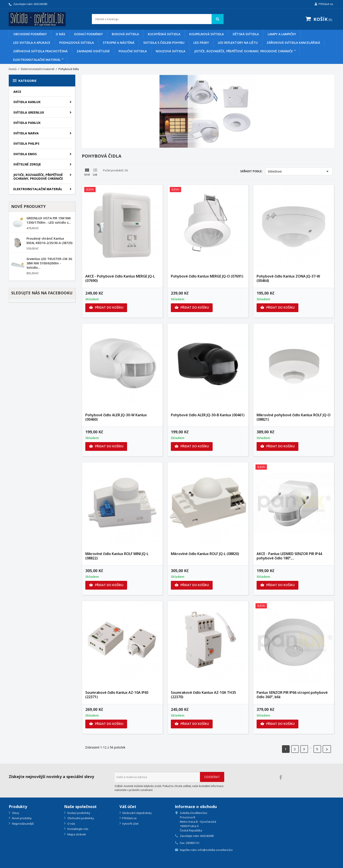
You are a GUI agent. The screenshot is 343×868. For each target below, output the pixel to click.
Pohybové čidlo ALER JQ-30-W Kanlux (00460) (116, 417)
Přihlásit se (129, 818)
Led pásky (201, 43)
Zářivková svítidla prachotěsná (40, 51)
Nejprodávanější (23, 824)
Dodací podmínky (88, 34)
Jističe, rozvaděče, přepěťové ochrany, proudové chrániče (244, 51)
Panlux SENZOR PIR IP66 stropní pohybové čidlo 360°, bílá (292, 695)
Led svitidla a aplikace (32, 43)
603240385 (41, 4)
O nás (60, 34)
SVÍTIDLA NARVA (26, 133)
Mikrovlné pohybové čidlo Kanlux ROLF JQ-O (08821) (294, 417)
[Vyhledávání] (158, 19)
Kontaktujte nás (78, 829)
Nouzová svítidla (171, 51)
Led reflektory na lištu (238, 43)
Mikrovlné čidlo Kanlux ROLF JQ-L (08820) (205, 554)
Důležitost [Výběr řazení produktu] (299, 171)
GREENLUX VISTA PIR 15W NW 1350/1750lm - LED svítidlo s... (49, 220)
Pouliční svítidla (133, 51)
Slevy (15, 813)
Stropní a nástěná (119, 43)
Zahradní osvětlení (93, 51)
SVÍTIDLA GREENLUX (29, 112)
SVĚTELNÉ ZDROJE (27, 164)
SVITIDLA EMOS (25, 154)
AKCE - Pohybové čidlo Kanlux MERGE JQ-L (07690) (120, 278)
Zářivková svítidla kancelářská (293, 43)
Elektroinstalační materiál (37, 60)
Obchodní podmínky (30, 34)
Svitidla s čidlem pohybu (164, 43)
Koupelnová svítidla (206, 34)
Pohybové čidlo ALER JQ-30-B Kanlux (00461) (208, 415)
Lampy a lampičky (282, 34)
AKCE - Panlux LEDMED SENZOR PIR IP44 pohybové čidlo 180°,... (289, 556)
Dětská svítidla (246, 34)
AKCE (17, 92)
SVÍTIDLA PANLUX (27, 123)
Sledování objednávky (137, 813)
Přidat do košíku (106, 307)
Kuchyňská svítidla (164, 34)
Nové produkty (22, 818)
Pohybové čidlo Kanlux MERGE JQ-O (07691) (207, 276)
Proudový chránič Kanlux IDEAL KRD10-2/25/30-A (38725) (49, 241)
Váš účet (128, 807)
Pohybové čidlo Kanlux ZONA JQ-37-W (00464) (288, 278)
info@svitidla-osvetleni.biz (215, 850)
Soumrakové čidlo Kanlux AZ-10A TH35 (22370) (203, 695)
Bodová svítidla (125, 34)
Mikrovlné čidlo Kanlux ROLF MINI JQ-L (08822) (117, 556)
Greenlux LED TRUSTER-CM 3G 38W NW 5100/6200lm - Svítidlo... (49, 263)
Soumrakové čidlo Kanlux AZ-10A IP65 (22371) (117, 695)
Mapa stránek (76, 834)
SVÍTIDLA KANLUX (27, 102)
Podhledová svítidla (77, 43)
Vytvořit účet (130, 824)
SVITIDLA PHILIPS (26, 143)
